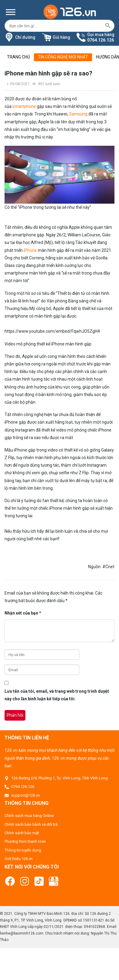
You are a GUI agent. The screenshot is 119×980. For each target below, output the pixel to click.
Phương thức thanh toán (25, 841)
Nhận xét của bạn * (23, 613)
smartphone (24, 106)
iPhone (30, 250)
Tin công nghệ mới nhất (63, 57)
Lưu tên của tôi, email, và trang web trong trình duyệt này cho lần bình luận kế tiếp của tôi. (57, 695)
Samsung (78, 114)
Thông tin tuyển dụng (23, 850)
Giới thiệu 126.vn (19, 859)
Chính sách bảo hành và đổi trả (31, 824)
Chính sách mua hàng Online (29, 816)
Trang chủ (18, 57)
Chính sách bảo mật (22, 833)
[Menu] (11, 12)
